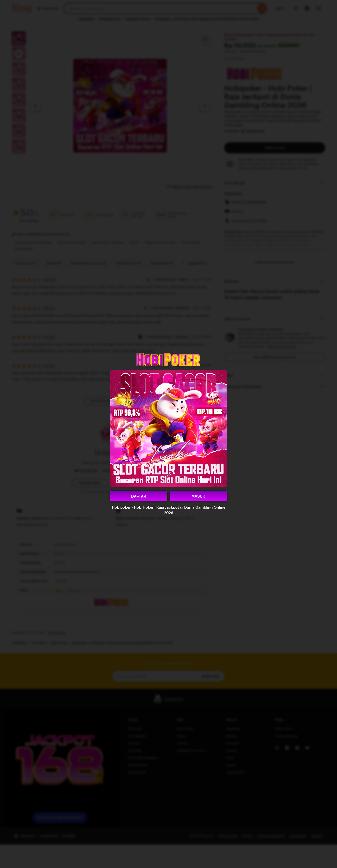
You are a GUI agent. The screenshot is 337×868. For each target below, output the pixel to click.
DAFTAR (139, 496)
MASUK (198, 496)
